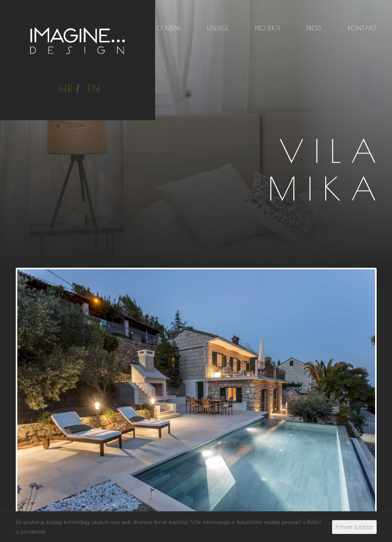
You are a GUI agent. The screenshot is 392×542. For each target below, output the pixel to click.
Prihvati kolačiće (354, 527)
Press (314, 28)
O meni (169, 28)
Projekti (268, 28)
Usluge (218, 28)
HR (66, 88)
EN (94, 88)
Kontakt (362, 28)
